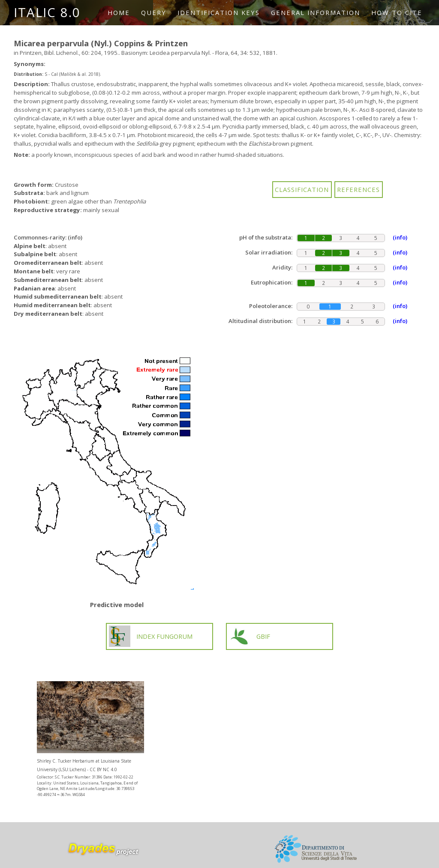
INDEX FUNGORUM (151, 636)
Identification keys (219, 12)
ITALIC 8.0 (47, 12)
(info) (75, 237)
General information (316, 12)
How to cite (397, 12)
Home (119, 12)
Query (154, 12)
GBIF (249, 636)
